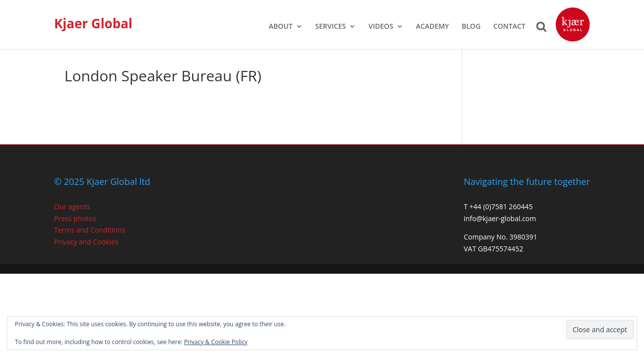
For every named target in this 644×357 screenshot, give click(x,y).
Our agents (72, 207)
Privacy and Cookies (86, 242)
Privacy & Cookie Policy (216, 342)
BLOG (471, 27)
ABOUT (281, 27)
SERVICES (330, 27)
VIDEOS (381, 27)
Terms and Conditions (90, 230)
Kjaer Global (93, 23)
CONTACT (509, 27)
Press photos (75, 218)
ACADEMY (432, 27)
